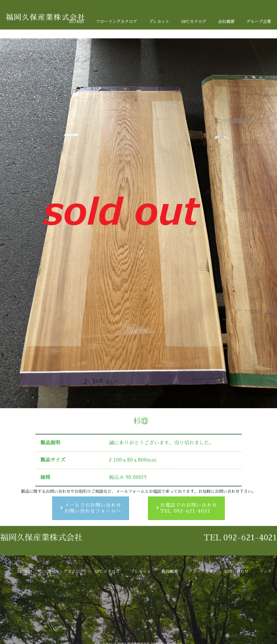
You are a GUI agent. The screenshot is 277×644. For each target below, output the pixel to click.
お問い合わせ (236, 615)
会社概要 (226, 22)
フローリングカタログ (116, 22)
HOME (76, 22)
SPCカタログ (194, 22)
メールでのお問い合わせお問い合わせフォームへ (93, 508)
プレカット (159, 22)
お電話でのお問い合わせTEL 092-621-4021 (189, 508)
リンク (266, 615)
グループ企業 (259, 22)
